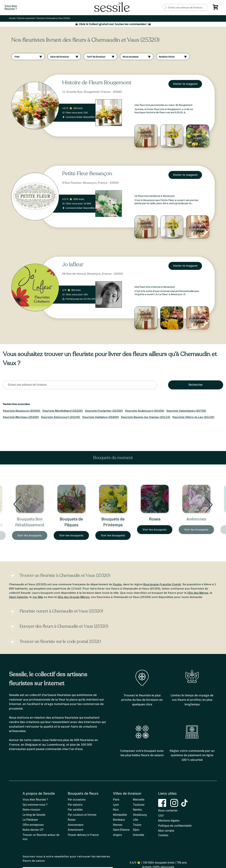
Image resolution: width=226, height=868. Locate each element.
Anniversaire (76, 825)
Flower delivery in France (83, 835)
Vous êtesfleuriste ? (11, 8)
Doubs (117, 584)
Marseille (139, 800)
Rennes (118, 825)
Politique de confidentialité (175, 826)
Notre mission (31, 810)
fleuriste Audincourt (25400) (145, 411)
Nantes (137, 810)
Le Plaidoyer (30, 820)
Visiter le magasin (185, 84)
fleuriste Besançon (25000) (22, 411)
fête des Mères (198, 593)
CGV (161, 816)
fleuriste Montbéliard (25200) (63, 411)
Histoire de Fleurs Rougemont (97, 83)
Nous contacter (168, 811)
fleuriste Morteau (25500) (21, 417)
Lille (136, 820)
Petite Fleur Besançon (87, 174)
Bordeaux (119, 820)
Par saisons (75, 805)
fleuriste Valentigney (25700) (186, 411)
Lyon (116, 805)
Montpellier (120, 815)
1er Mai (38, 597)
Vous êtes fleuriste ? (35, 800)
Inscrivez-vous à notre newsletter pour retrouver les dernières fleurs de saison (66, 859)
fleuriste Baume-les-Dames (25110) (146, 417)
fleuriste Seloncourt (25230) (61, 417)
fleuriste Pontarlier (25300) (104, 411)
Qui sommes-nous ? (35, 805)
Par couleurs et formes (82, 815)
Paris (116, 800)
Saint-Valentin (18, 597)
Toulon (137, 825)
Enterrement (75, 830)
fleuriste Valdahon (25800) (101, 417)
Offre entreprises (33, 825)
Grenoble (139, 835)
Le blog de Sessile (34, 815)
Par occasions (77, 800)
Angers (117, 835)
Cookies (163, 835)
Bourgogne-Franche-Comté (162, 584)
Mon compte (166, 831)
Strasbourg (140, 815)
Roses (196, 519)
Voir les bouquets (30, 535)
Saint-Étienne (121, 830)
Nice (116, 810)
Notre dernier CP (33, 830)
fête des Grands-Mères (74, 597)
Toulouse (139, 805)
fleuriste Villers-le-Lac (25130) (193, 417)
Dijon (136, 830)
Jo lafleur (73, 264)
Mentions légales (169, 821)
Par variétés (75, 810)
